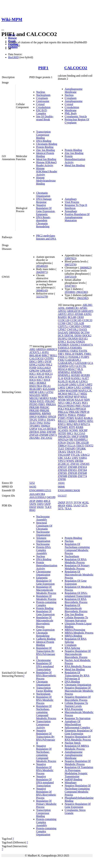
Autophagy (71, 199)
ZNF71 (53, 435)
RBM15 (73, 421)
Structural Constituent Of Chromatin (44, 526)
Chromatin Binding (47, 144)
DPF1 (41, 361)
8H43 (32, 510)
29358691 (70, 292)
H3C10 (40, 374)
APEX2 (62, 311)
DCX (61, 335)
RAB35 (79, 418)
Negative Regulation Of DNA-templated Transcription (45, 781)
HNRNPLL (64, 375)
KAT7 (86, 378)
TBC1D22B (82, 442)
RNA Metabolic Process (78, 666)
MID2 (84, 394)
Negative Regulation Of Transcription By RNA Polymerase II (46, 737)
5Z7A (84, 505)
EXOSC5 (75, 345)
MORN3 (44, 398)
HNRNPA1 (64, 372)
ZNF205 (85, 464)
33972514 (70, 277)
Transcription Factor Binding (44, 689)
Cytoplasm (42, 98)
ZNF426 (62, 470)
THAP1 (51, 420)
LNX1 (77, 387)
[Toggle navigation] (3, 30)
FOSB (33, 368)
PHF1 (43, 68)
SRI (71, 439)
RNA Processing (74, 709)
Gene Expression (45, 630)
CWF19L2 (73, 329)
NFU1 (61, 403)
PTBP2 (70, 418)
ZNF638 (72, 473)
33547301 (70, 286)
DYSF (48, 361)
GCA (90, 363)
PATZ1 (41, 401)
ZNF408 (72, 467)
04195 (33, 487)
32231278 (42, 297)
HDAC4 (62, 369)
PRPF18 (85, 412)
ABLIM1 (88, 305)
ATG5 (70, 314)
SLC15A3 (79, 433)
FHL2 (49, 365)
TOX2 (47, 423)
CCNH (62, 323)
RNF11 (62, 424)
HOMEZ (41, 383)
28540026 (42, 266)
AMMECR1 (72, 308)
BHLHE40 (35, 355)
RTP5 (72, 427)
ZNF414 (82, 467)
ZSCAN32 (46, 438)
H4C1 (33, 383)
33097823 (70, 258)
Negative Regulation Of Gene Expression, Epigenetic (46, 210)
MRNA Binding (73, 636)
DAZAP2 (63, 332)
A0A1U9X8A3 (38, 497)
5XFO (40, 504)
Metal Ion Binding (46, 159)
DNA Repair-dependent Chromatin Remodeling (43, 222)
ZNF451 (72, 470)
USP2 (75, 458)
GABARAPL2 (66, 363)
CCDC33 (87, 320)
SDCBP (83, 430)
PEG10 (62, 406)
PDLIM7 (50, 401)
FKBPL (79, 354)
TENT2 (89, 446)
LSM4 (61, 391)
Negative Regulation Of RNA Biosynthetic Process (46, 793)
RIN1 (90, 421)
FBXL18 (70, 354)
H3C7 (40, 380)
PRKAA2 (63, 412)
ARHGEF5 (87, 311)
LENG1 (84, 381)
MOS (61, 397)
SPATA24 (63, 439)
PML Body (71, 113)
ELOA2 (71, 342)
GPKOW (34, 371)
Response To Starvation (77, 718)
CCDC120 (64, 320)
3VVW (78, 502)
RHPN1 (82, 421)
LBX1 (41, 392)
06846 (61, 487)
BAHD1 (62, 317)
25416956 (14, 45)
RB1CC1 (63, 421)
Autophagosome (74, 101)
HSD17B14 (36, 386)
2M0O (39, 501)
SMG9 (33, 417)
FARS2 (74, 351)
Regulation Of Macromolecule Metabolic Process (46, 590)
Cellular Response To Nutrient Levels (76, 705)
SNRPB (84, 436)
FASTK (83, 351)
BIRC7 (46, 355)
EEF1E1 (83, 339)
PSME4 (81, 415)
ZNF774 (82, 476)
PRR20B (34, 407)
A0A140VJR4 (37, 494)
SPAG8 (52, 417)
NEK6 (33, 401)
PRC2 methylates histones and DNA (46, 237)
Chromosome (43, 660)
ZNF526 (34, 435)
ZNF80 (62, 479)
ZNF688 (44, 435)
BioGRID (13, 57)
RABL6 (88, 418)
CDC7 (70, 323)
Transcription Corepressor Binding (43, 135)
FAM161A (64, 348)
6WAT (33, 507)
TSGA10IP (64, 455)
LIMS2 (73, 384)
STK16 (62, 442)
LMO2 (62, 387)
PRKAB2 (74, 412)
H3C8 (47, 380)
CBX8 (80, 317)
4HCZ (47, 501)
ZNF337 (62, 467)
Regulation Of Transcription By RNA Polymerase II (46, 653)
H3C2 (41, 377)
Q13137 (62, 496)
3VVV (69, 502)
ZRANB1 (35, 438)
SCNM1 (74, 430)
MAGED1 (35, 395)
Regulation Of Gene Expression (45, 613)
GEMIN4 (63, 366)
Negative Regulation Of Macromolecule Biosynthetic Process (78, 654)
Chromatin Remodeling (43, 634)
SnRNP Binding (73, 779)
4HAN (62, 505)
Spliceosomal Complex (77, 727)
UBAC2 (85, 455)
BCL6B (72, 317)
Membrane (70, 110)
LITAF (81, 384)
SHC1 (70, 433)
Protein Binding (45, 147)
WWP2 (70, 461)
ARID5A (41, 349)
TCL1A (71, 446)
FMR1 (88, 354)
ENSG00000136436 (69, 490)
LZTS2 (49, 392)
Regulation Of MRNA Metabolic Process (77, 747)
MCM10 (63, 394)
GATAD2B (81, 363)
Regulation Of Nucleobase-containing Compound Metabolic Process (46, 712)
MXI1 (84, 397)
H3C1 (33, 374)
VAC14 (42, 429)
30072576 (70, 265)
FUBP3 (85, 357)
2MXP (61, 502)
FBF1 (61, 354)
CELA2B (79, 323)
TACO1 (71, 442)
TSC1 (79, 452)
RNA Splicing (72, 648)
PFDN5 (34, 404)
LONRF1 (87, 387)
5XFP (47, 504)
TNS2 (40, 423)
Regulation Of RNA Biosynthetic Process (46, 675)
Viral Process (72, 202)
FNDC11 (63, 357)
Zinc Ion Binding (45, 150)
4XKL (69, 505)
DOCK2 (87, 335)
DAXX (83, 329)
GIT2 (72, 366)
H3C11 (49, 374)
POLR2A (70, 409)
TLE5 (32, 423)
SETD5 (62, 433)
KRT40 (33, 392)
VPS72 (62, 461)
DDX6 (78, 335)
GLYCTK (81, 366)
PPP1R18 (81, 409)
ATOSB (79, 314)
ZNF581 (62, 473)
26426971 (42, 272)
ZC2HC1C (64, 464)
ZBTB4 (79, 461)
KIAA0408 (49, 389)
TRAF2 (62, 452)
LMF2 (89, 384)
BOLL (54, 355)
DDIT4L (69, 335)
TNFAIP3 (70, 449)
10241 (61, 483)
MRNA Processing (75, 630)
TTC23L (75, 455)
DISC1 (33, 361)
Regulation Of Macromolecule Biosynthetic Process (45, 622)
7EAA (68, 509)
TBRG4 (62, 446)
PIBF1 (42, 404)
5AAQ (77, 505)
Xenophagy (71, 211)
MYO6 (70, 400)
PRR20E (45, 410)
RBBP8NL (35, 413)
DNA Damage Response (44, 200)
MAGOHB (72, 391)
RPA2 (70, 424)
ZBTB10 (51, 429)
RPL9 (77, 424)
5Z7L (61, 509)
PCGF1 (77, 403)
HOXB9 (85, 375)
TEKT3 (80, 446)
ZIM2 (43, 432)
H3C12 (33, 377)
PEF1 (85, 403)
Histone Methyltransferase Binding (46, 181)
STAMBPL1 (81, 439)
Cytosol (40, 104)
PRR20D (34, 410)
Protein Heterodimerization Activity (47, 565)
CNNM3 (86, 326)
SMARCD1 (64, 436)
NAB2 (53, 398)
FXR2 (61, 360)
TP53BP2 (35, 426)
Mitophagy (71, 782)
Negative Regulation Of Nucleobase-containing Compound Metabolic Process (46, 753)
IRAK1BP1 (36, 389)
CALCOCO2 (76, 68)
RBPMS (46, 413)
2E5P (32, 501)
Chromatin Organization (43, 194)
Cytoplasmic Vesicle (76, 116)
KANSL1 (76, 378)
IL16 (60, 378)
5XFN (33, 504)
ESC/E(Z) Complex (42, 112)
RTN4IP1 (63, 427)
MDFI (45, 395)
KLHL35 (63, 381)
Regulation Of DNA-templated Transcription (45, 666)
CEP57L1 (63, 326)
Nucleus (41, 92)
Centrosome (43, 101)
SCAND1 (63, 430)
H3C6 (33, 380)
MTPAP (69, 397)
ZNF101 (75, 464)
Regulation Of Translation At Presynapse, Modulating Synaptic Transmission (79, 772)
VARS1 (83, 458)
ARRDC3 (51, 349)
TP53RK (81, 449)
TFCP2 (33, 420)
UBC (61, 458)
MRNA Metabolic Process (79, 633)
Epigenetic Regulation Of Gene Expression (45, 581)
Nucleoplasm (43, 95)
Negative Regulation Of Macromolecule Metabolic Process (79, 691)
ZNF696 (72, 476)
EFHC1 (62, 342)
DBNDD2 (75, 332)
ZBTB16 (34, 432)
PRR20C (45, 407)
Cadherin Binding (46, 639)
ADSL (61, 308)
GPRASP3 (46, 371)
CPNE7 (62, 329)
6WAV (40, 507)
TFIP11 (42, 420)
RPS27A (85, 424)
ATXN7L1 (35, 352)
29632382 (82, 292)
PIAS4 (86, 406)
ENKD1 (81, 342)
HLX (80, 369)
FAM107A (87, 345)
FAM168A (76, 348)
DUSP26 (73, 339)
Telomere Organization (43, 539)
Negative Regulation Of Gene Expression (78, 805)
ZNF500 (51, 432)
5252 (32, 483)
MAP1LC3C (85, 391)
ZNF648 (82, 473)
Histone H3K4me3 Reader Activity (46, 164)
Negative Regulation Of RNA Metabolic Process (45, 769)
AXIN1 (88, 314)
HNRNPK (77, 372)
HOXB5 (75, 375)
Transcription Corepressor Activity (43, 724)
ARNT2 (62, 314)
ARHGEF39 (74, 311)
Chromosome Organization (43, 573)
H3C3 (48, 377)
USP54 (33, 429)
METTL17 (74, 394)
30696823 (85, 268)
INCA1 (47, 386)
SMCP (75, 436)
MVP (77, 397)
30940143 (42, 290)
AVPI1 (45, 352)
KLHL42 (74, 381)
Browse (12, 38)
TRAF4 (71, 452)
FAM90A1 (64, 351)
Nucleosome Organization (43, 533)
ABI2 (32, 349)
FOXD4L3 (74, 357)
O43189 (51, 497)
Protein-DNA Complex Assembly (43, 550)
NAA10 (79, 400)
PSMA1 (72, 415)
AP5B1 (83, 308)
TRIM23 (45, 426)
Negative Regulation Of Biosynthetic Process (78, 698)
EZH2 (42, 365)
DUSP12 (63, 339)
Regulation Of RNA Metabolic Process (45, 700)
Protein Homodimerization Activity (75, 159)
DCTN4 (85, 332)
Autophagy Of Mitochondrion (73, 723)
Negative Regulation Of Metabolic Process (78, 763)
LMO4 (70, 387)
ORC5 (69, 403)
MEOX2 (34, 398)
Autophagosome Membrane (74, 90)
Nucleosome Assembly (43, 518)
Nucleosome (43, 544)
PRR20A (51, 404)
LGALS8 (63, 384)
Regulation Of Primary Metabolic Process (46, 804)
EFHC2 (34, 365)
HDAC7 (72, 369)
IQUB (67, 378)
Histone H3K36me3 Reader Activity (47, 171)
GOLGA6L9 (44, 368)
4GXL (86, 502)
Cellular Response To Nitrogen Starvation (76, 619)
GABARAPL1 (73, 360)
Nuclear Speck (73, 743)
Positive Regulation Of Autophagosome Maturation (77, 217)
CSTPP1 (49, 358)
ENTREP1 (64, 345)
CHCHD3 (75, 326)
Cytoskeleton (43, 107)
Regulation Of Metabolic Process (46, 598)
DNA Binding (44, 141)
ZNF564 (82, 470)
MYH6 (62, 400)
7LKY (48, 507)
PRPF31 (62, 415)
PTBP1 (62, 418)
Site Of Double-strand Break (45, 118)
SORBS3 (42, 417)
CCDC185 (76, 320)
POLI (61, 409)
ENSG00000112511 (40, 490)
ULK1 (68, 458)
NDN (87, 400)
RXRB (80, 427)
